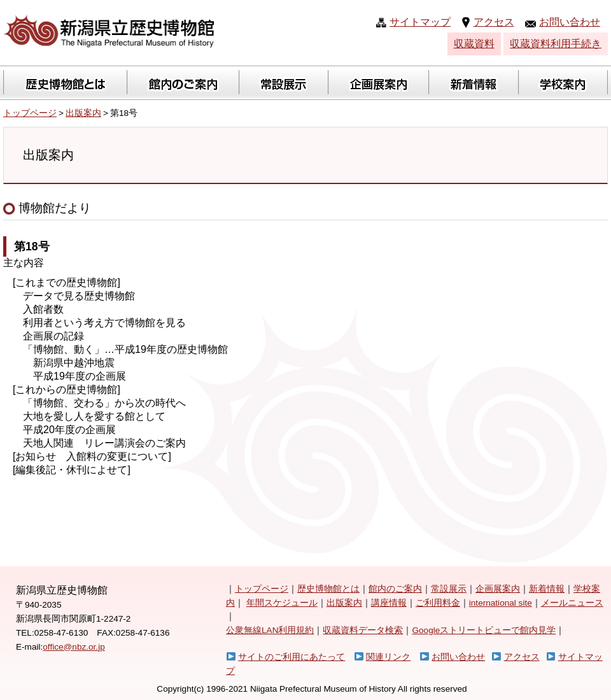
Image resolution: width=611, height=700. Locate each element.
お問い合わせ (570, 22)
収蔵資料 (474, 44)
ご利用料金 (438, 603)
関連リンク (388, 657)
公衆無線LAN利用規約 (270, 630)
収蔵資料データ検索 (363, 630)
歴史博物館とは (328, 589)
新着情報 (547, 589)
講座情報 (389, 603)
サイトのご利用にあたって (291, 657)
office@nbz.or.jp (74, 647)
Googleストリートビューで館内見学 (484, 630)
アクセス (494, 22)
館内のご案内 (395, 589)
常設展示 (449, 589)
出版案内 (83, 113)
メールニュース (572, 603)
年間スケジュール (282, 603)
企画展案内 (498, 589)
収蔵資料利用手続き (556, 44)
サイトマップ (420, 22)
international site (501, 603)
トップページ (30, 113)
